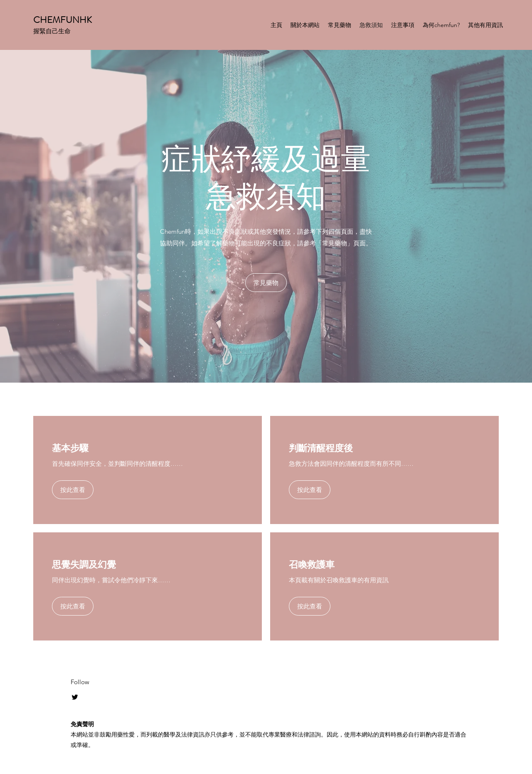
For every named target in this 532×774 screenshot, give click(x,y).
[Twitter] (75, 697)
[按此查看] (73, 490)
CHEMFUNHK (63, 20)
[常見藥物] (266, 283)
